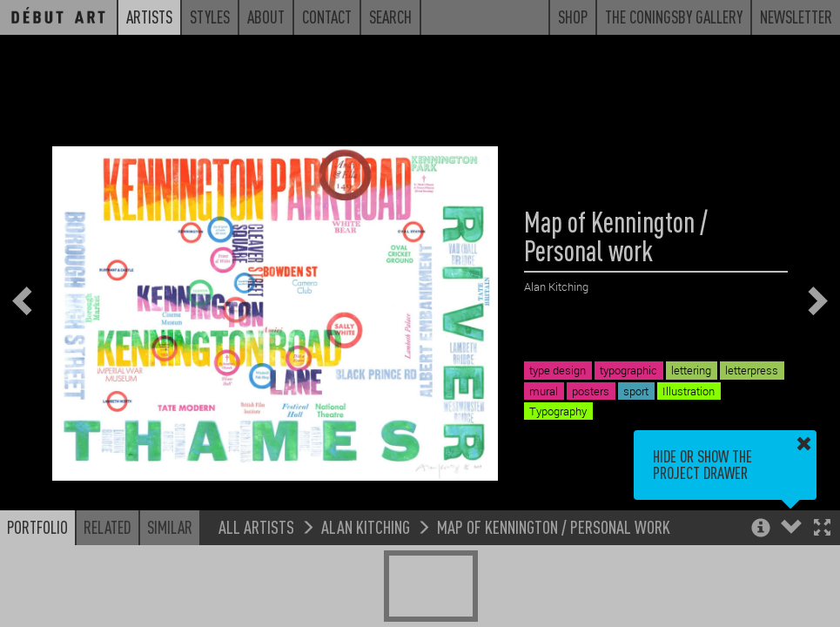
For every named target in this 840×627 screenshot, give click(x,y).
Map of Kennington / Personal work (554, 526)
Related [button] (108, 527)
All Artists (256, 526)
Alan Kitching (366, 526)
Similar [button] (170, 527)
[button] (822, 529)
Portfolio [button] (37, 527)
